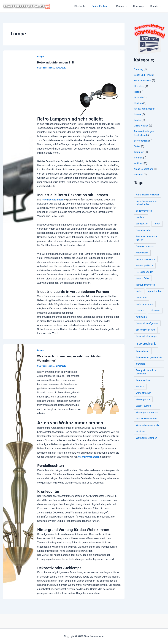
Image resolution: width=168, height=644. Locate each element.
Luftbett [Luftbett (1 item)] (140, 310)
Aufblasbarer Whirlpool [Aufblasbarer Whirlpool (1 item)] (147, 195)
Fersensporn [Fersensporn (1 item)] (142, 253)
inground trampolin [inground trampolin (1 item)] (145, 285)
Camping (139, 69)
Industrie (139, 97)
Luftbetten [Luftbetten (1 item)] (155, 310)
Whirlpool (139, 163)
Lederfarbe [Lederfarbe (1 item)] (142, 298)
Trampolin (139, 152)
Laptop (138, 120)
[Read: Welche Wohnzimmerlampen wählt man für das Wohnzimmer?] (18, 471)
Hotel (137, 92)
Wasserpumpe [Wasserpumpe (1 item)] (143, 399)
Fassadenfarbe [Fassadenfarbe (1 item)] (144, 230)
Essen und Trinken (144, 75)
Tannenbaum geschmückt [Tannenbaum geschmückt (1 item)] (149, 357)
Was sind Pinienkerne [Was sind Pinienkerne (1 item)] (146, 419)
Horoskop (140, 6)
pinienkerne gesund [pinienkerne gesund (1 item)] (146, 330)
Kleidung (139, 103)
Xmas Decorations (144, 169)
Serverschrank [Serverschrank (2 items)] (146, 344)
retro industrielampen (53, 199)
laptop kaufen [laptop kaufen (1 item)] (155, 291)
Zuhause (139, 175)
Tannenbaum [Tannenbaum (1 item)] (143, 351)
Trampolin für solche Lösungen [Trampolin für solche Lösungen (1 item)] (146, 372)
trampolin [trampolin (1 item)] (141, 364)
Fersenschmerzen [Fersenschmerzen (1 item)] (145, 246)
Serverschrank (142, 141)
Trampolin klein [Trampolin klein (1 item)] (144, 380)
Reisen (125, 6)
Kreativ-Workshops (145, 109)
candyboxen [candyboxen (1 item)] (142, 224)
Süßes (137, 146)
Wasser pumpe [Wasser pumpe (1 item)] (143, 406)
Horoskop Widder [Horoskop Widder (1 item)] (144, 272)
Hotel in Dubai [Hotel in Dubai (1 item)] (143, 278)
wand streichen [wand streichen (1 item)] (144, 393)
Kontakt (157, 6)
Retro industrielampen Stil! (56, 62)
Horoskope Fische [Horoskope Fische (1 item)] (145, 265)
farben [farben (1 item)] (157, 224)
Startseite (85, 6)
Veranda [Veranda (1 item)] (140, 386)
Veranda (138, 158)
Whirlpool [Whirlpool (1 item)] (141, 431)
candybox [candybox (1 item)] (141, 217)
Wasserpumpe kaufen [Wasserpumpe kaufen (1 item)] (147, 412)
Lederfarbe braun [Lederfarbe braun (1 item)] (145, 304)
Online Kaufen (105, 6)
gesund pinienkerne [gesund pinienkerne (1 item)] (146, 259)
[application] (113, 6)
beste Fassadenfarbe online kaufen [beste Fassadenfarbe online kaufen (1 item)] (147, 203)
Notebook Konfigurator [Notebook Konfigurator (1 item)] (147, 323)
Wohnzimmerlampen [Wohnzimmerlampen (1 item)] (146, 438)
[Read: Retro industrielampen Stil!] (18, 195)
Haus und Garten (143, 80)
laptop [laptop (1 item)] (139, 291)
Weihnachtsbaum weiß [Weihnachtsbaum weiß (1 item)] (147, 425)
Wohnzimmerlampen (89, 456)
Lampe (41, 56)
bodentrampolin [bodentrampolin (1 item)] (144, 211)
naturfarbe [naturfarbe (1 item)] (141, 317)
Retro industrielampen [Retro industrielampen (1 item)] (147, 336)
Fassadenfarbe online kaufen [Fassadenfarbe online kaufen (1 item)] (147, 238)
